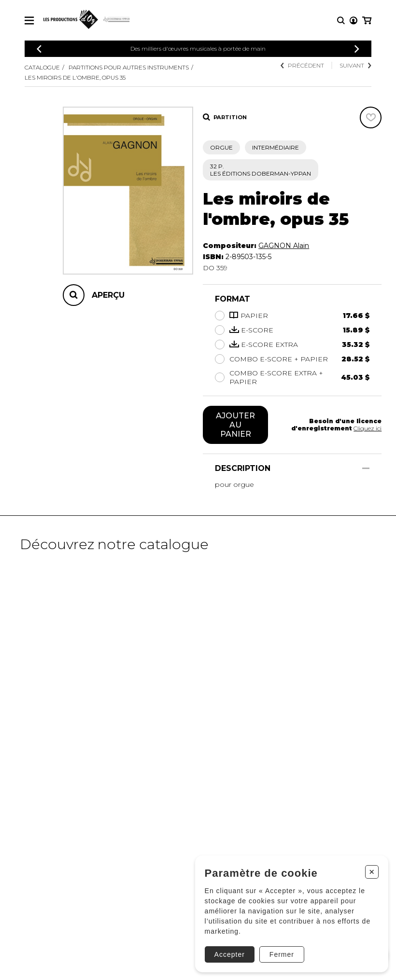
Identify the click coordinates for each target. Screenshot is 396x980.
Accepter (230, 954)
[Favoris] (371, 117)
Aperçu (108, 295)
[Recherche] (341, 21)
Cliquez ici (368, 428)
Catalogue (42, 67)
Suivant (355, 65)
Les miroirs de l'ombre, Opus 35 (75, 77)
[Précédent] (39, 49)
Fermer (282, 954)
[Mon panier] (367, 21)
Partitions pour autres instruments (129, 67)
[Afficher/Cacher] (366, 468)
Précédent (302, 65)
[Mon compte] (354, 21)
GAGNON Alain (284, 246)
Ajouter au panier (235, 425)
